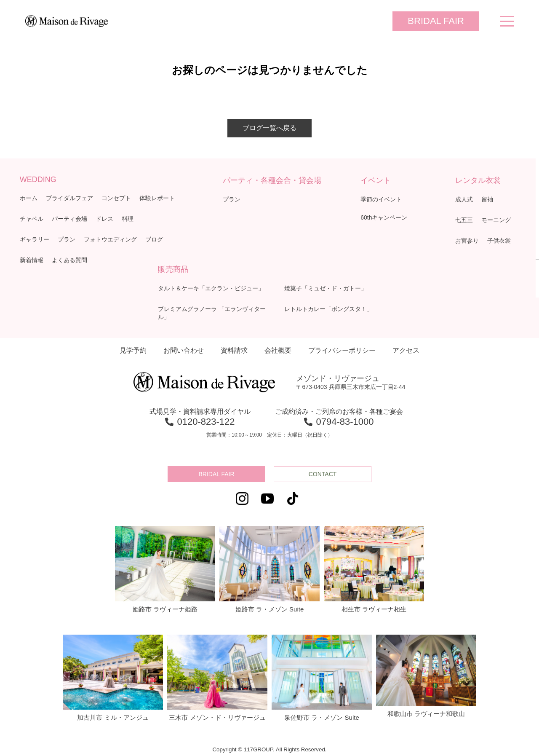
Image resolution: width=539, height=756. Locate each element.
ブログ (154, 239)
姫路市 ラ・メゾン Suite (269, 569)
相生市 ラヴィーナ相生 (374, 569)
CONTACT (323, 474)
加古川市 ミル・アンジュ (113, 678)
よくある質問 (69, 260)
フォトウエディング (110, 239)
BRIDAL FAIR (436, 21)
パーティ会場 (69, 219)
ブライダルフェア (69, 198)
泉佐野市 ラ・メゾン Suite (322, 678)
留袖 (487, 199)
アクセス (406, 350)
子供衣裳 (499, 241)
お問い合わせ (184, 350)
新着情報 (32, 260)
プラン (67, 239)
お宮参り (467, 241)
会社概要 (278, 350)
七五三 (464, 220)
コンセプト (116, 198)
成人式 (464, 199)
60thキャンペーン (384, 217)
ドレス (104, 219)
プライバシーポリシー (342, 350)
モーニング (496, 220)
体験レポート (157, 198)
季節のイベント (381, 199)
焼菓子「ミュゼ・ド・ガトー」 (326, 288)
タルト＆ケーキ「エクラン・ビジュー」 (211, 288)
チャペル (32, 219)
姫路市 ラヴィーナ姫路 (165, 569)
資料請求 (234, 350)
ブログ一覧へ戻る (269, 128)
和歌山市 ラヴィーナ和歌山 (426, 676)
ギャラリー (35, 239)
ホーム (29, 198)
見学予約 (133, 350)
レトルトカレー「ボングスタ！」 (328, 309)
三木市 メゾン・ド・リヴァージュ (217, 678)
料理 (128, 219)
